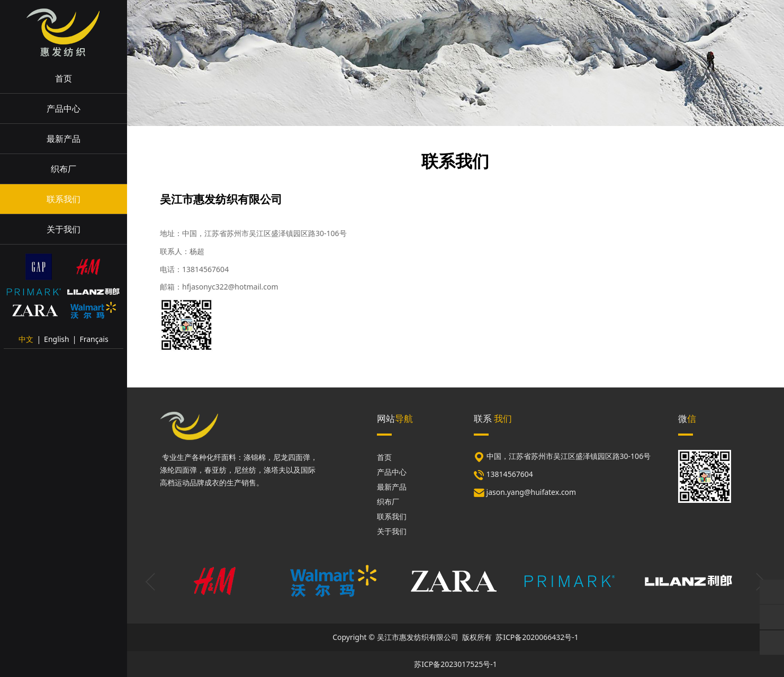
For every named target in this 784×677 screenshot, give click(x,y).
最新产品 (64, 139)
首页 (64, 78)
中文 (26, 339)
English (57, 339)
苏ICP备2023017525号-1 (456, 664)
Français (94, 339)
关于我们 (64, 229)
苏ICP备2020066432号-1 (537, 637)
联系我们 (64, 199)
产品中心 (64, 109)
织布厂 (64, 169)
